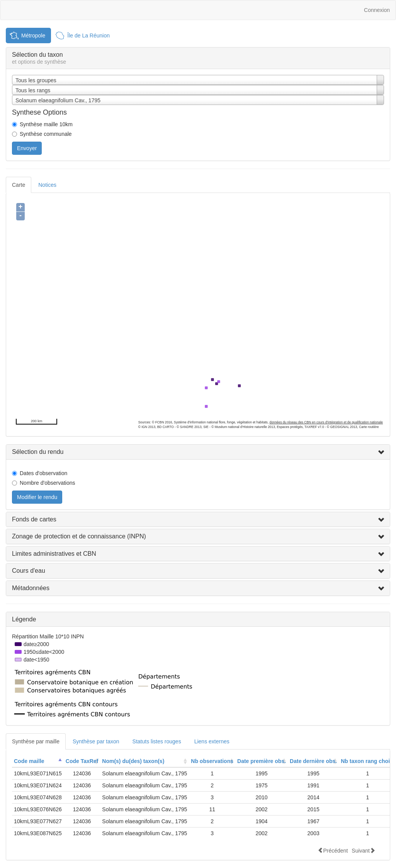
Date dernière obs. (313, 761)
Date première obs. (262, 761)
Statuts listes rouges (157, 741)
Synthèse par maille (36, 741)
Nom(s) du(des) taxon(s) (133, 761)
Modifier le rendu (37, 497)
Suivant (363, 850)
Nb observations (212, 761)
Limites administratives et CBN (54, 554)
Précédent (333, 850)
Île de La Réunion (88, 36)
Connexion (377, 10)
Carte (19, 185)
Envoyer (27, 148)
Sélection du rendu (38, 452)
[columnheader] (38, 761)
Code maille (29, 761)
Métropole (33, 36)
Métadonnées (31, 588)
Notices (47, 185)
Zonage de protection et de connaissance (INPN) (79, 536)
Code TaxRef (82, 761)
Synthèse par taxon (96, 741)
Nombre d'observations (48, 483)
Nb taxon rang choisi (367, 761)
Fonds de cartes (34, 519)
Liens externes (212, 741)
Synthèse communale (46, 134)
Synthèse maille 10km (46, 124)
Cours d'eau (29, 571)
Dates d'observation (43, 473)
